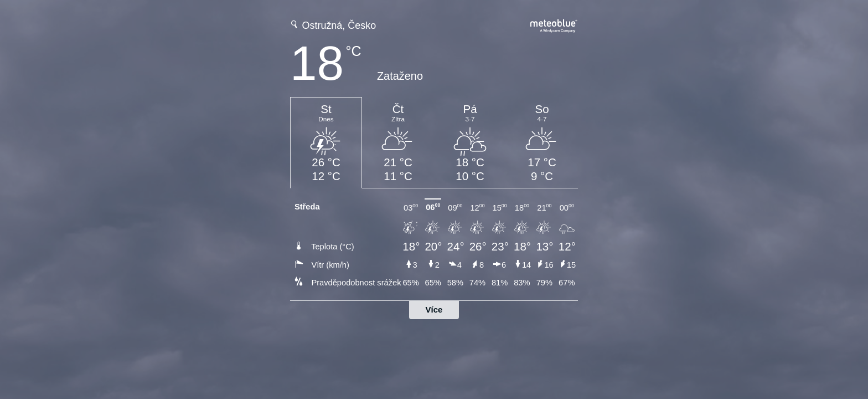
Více (434, 310)
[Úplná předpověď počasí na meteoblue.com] (554, 25)
